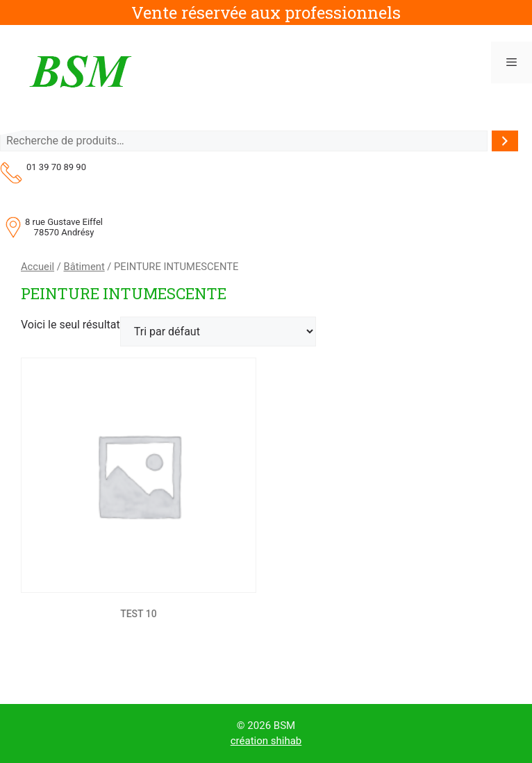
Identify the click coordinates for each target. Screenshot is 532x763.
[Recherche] (505, 141)
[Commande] (218, 332)
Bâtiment (84, 267)
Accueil (38, 267)
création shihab (266, 741)
